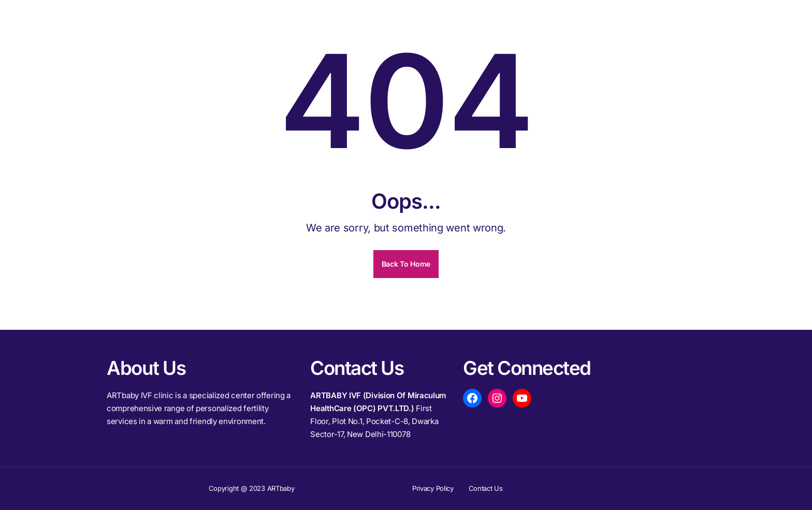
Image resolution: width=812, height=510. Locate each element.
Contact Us (486, 488)
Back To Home (406, 264)
